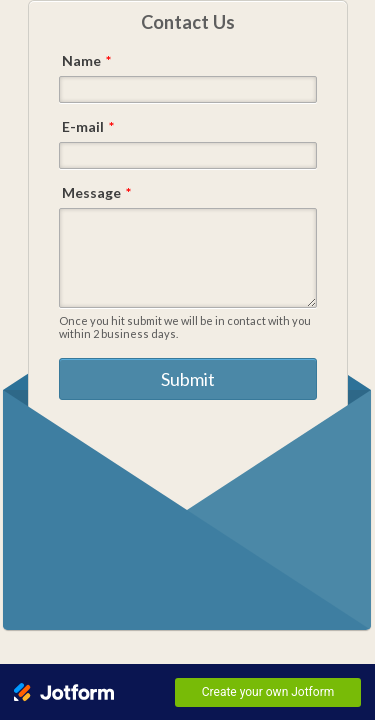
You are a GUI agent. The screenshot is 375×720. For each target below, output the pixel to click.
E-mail (88, 126)
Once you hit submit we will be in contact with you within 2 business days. (185, 327)
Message (96, 192)
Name (86, 60)
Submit (188, 383)
